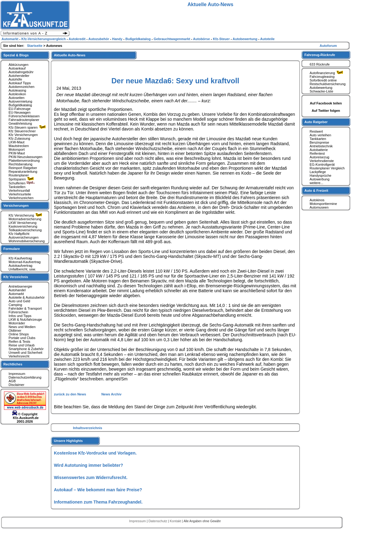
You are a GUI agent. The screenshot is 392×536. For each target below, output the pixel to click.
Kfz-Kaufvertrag (20, 258)
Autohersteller (19, 76)
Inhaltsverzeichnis (87, 428)
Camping (15, 305)
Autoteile (268, 39)
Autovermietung (20, 101)
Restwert (316, 131)
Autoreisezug (319, 157)
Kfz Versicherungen (23, 135)
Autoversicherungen (24, 237)
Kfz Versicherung (26, 215)
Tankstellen (17, 187)
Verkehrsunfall (19, 191)
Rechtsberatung (21, 164)
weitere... (317, 183)
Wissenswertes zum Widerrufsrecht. (91, 477)
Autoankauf (17, 68)
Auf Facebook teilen (326, 103)
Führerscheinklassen (24, 116)
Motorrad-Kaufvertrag (25, 262)
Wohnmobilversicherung (27, 241)
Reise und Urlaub (22, 345)
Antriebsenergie (20, 286)
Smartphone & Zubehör (26, 349)
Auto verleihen (320, 135)
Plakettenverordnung (24, 160)
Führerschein (18, 312)
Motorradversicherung (25, 219)
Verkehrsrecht (19, 356)
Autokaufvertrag (21, 266)
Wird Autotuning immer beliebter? (89, 465)
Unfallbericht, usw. (22, 269)
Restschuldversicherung (328, 84)
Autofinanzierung (327, 73)
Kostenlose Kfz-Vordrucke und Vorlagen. (95, 453)
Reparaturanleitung (23, 172)
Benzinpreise (319, 142)
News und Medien (22, 327)
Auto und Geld (19, 301)
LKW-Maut (17, 142)
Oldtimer (15, 330)
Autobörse (202, 39)
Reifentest (317, 153)
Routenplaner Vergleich (327, 168)
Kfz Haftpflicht (19, 234)
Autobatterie (319, 150)
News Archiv (111, 394)
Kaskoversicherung (23, 226)
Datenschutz (158, 521)
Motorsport (17, 149)
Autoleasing (17, 90)
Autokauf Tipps (20, 83)
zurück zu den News (70, 394)
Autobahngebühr (21, 72)
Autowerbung (320, 179)
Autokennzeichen (21, 87)
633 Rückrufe (320, 64)
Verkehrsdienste (322, 161)
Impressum (17, 374)
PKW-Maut (17, 153)
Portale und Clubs (22, 338)
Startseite (35, 46)
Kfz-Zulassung (19, 138)
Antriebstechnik (321, 146)
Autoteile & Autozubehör (27, 297)
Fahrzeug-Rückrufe (320, 55)
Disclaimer (16, 385)
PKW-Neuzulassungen (25, 157)
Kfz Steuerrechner (22, 131)
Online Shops (19, 334)
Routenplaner (19, 175)
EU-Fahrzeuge (20, 109)
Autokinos (317, 200)
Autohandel (17, 290)
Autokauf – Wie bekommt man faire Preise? (98, 490)
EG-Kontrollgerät (322, 164)
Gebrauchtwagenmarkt (172, 39)
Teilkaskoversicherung (25, 230)
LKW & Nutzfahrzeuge (25, 319)
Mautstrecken (19, 146)
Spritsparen (22, 179)
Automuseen (319, 207)
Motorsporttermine (323, 204)
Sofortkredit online (323, 80)
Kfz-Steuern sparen (28, 127)
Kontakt (176, 521)
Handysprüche (320, 176)
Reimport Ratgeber (23, 168)
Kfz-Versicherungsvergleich (44, 39)
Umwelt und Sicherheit (25, 353)
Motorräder (17, 323)
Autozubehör (99, 39)
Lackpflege (318, 172)
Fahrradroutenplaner (24, 120)
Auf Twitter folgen (326, 111)
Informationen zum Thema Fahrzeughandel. (98, 502)
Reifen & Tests (19, 342)
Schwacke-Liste (321, 91)
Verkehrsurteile (20, 194)
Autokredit (77, 39)
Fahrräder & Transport (25, 308)
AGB (12, 381)
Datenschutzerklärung (25, 377)
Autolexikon (17, 94)
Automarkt (16, 294)
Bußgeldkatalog (20, 105)
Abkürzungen (19, 65)
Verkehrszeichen (21, 198)
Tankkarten (318, 139)
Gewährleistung (20, 123)
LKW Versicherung (23, 223)
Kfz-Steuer (222, 39)
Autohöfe (15, 79)
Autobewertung (321, 88)
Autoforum (328, 46)
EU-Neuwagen (20, 112)
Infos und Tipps (20, 316)
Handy (118, 39)
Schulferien (22, 183)
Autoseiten (17, 98)
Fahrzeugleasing (322, 77)
